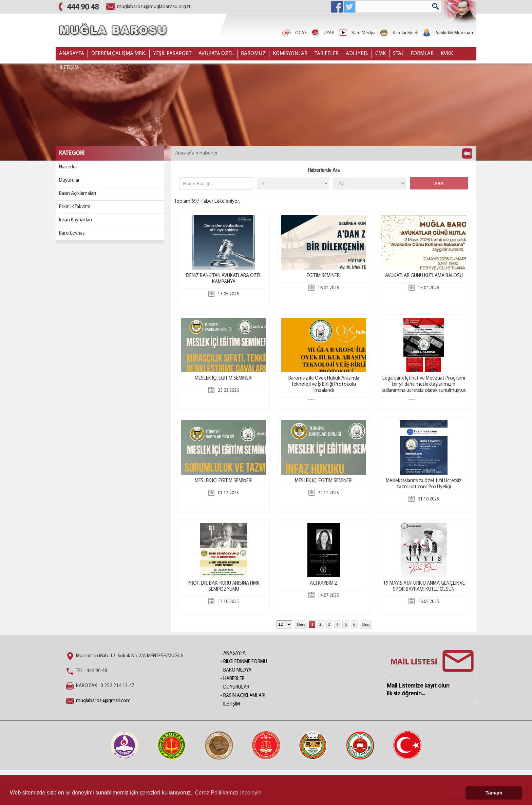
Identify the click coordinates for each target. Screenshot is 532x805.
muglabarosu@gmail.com (103, 701)
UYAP (322, 33)
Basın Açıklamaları (78, 194)
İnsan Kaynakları (75, 220)
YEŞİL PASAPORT (172, 54)
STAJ (398, 54)
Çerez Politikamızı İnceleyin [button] (228, 793)
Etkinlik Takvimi (75, 207)
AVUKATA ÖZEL (216, 54)
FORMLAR (422, 54)
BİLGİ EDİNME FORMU (245, 662)
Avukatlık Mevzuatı (447, 33)
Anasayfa (185, 153)
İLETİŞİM (69, 68)
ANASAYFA (72, 54)
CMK (381, 54)
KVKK (447, 54)
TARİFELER (327, 54)
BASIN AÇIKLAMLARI (244, 696)
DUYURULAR (236, 687)
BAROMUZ (253, 54)
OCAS (294, 33)
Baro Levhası (72, 233)
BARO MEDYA (237, 670)
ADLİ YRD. (357, 54)
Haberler (68, 167)
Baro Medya (357, 33)
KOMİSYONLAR (290, 54)
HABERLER (234, 679)
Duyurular (69, 180)
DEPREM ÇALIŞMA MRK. (119, 54)
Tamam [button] (494, 793)
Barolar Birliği (399, 33)
